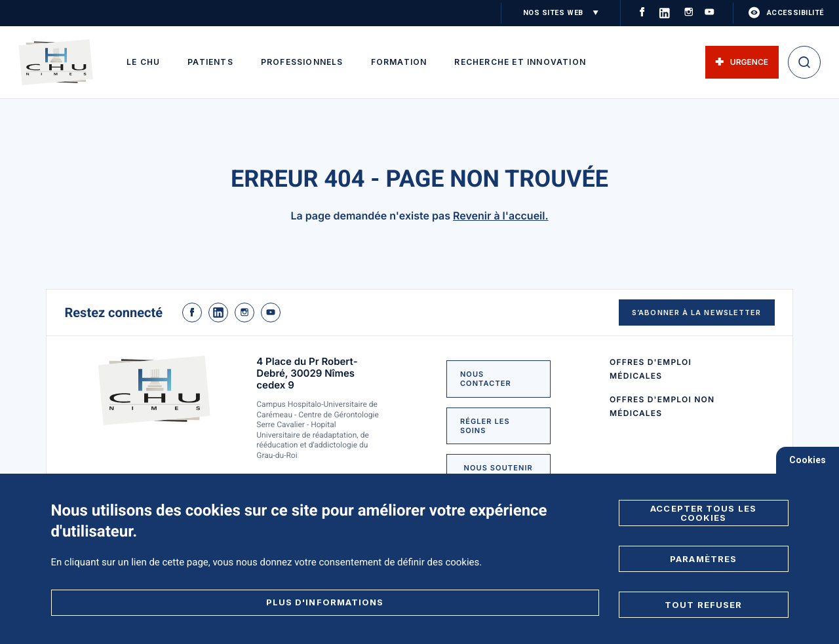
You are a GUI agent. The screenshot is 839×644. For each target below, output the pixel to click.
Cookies (808, 460)
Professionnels (302, 62)
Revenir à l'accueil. (501, 216)
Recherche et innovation (520, 62)
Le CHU (143, 62)
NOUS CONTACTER (486, 379)
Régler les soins (485, 426)
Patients (210, 62)
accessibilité (786, 13)
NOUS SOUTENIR (498, 468)
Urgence (742, 62)
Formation (399, 62)
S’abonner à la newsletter (697, 313)
